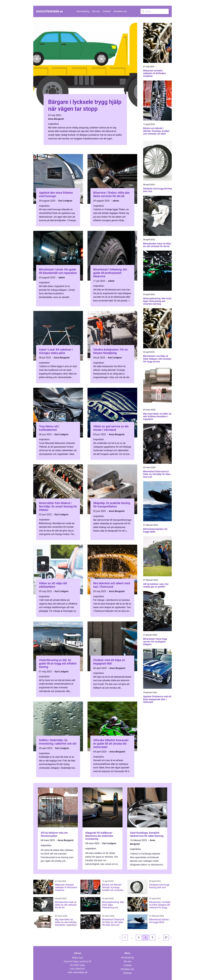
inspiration (53, 124)
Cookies (107, 11)
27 (166, 937)
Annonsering (83, 11)
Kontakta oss (120, 11)
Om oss (96, 11)
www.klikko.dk (80, 972)
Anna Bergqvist (56, 119)
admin (116, 201)
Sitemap (127, 973)
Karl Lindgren (65, 201)
